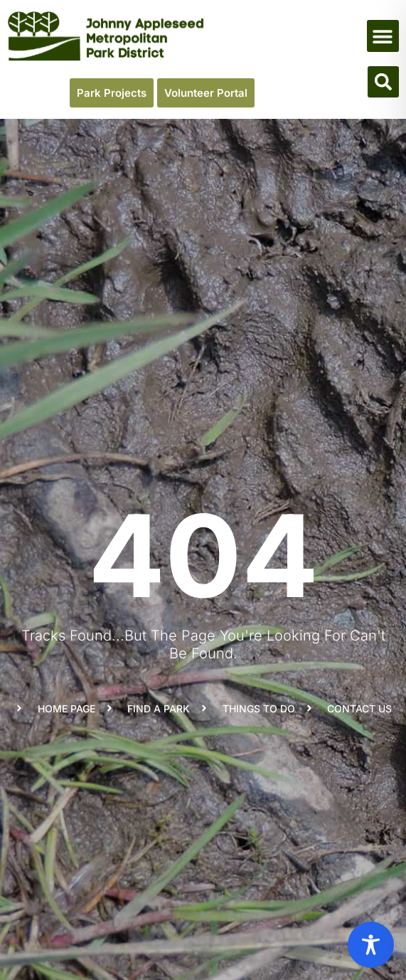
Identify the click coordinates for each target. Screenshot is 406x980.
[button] (383, 36)
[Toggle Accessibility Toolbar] (371, 945)
